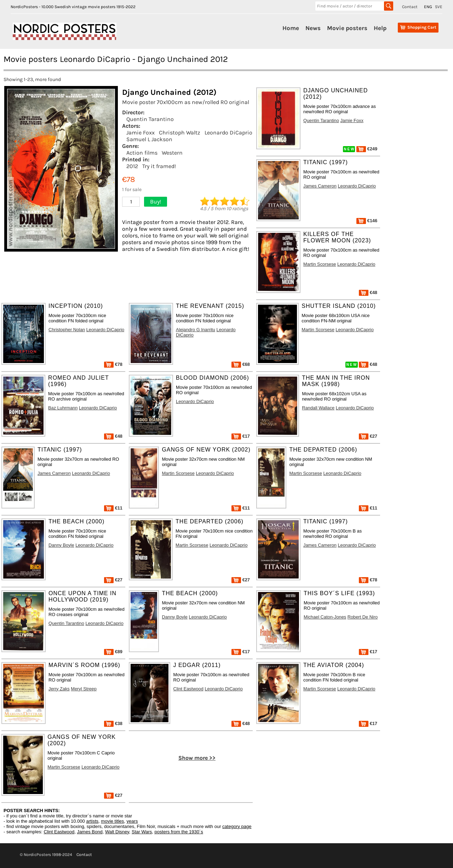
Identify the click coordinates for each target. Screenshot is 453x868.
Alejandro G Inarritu (196, 330)
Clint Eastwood (188, 689)
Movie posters (347, 28)
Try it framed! (159, 166)
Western (172, 153)
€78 (113, 364)
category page (237, 826)
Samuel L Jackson (149, 139)
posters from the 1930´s (179, 832)
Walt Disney (117, 832)
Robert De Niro (363, 617)
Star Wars (142, 832)
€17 (241, 436)
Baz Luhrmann (63, 408)
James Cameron (320, 186)
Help (380, 28)
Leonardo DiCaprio (228, 133)
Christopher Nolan (67, 330)
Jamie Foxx (141, 133)
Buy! (156, 202)
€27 (368, 436)
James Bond (90, 832)
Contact (410, 7)
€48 (368, 292)
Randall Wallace (318, 408)
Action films (142, 153)
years (132, 821)
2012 (132, 166)
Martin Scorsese (320, 264)
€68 (241, 364)
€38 (113, 723)
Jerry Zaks (59, 689)
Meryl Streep (84, 689)
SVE (439, 7)
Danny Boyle (61, 545)
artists (92, 821)
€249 (367, 149)
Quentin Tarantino (150, 119)
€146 (367, 221)
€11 (113, 508)
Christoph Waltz (180, 133)
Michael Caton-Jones (325, 617)
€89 (113, 652)
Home (291, 28)
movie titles (112, 821)
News (313, 28)
